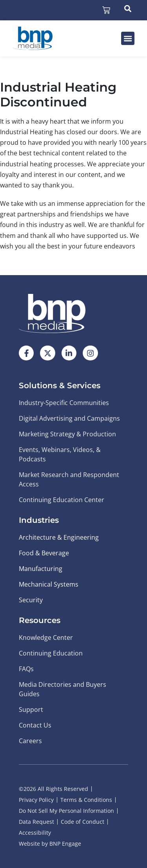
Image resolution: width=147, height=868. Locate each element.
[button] (128, 38)
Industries (39, 520)
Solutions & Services (60, 385)
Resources (40, 620)
